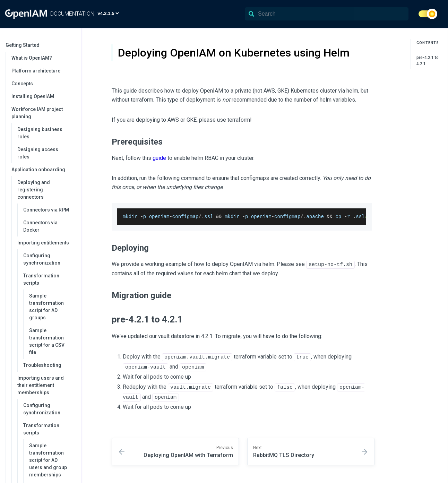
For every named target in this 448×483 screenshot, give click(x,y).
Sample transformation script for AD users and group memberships (48, 460)
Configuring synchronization (42, 259)
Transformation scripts (49, 279)
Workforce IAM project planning (43, 113)
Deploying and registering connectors (46, 190)
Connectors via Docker (40, 226)
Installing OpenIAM (33, 96)
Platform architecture (36, 71)
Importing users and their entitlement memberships (46, 385)
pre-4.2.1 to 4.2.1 (428, 61)
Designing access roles (38, 153)
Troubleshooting (42, 365)
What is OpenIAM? (32, 58)
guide (159, 158)
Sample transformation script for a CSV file (47, 341)
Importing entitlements (46, 243)
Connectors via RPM (46, 210)
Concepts (22, 84)
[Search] (327, 14)
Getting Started (40, 45)
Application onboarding (43, 170)
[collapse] (72, 45)
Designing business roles (40, 133)
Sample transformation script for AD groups (46, 307)
